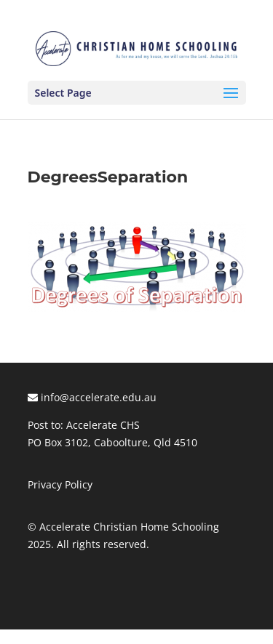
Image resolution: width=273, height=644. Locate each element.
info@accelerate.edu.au (92, 397)
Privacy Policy (60, 484)
